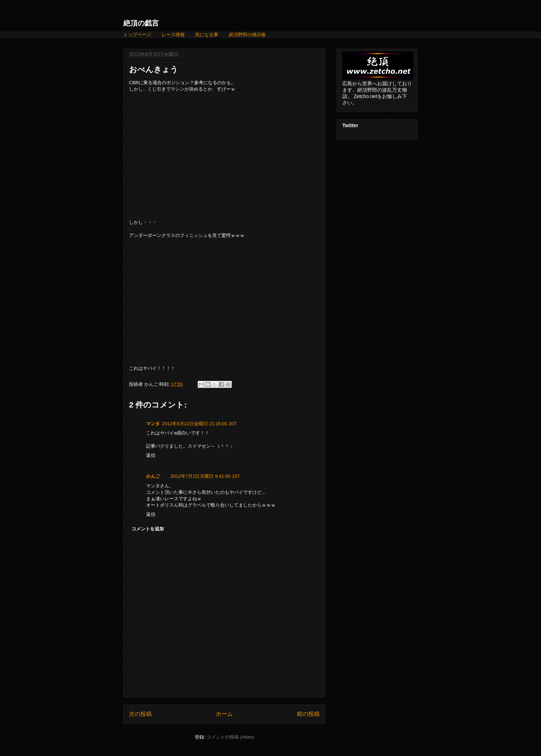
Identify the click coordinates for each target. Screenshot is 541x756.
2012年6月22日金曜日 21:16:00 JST (199, 424)
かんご (153, 476)
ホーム (224, 714)
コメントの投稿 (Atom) (230, 737)
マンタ (153, 424)
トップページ (137, 35)
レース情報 (173, 35)
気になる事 (207, 35)
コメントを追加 (148, 529)
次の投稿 (140, 714)
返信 (151, 455)
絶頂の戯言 (141, 23)
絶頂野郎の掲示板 (247, 35)
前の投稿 (308, 714)
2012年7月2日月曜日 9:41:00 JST (205, 476)
